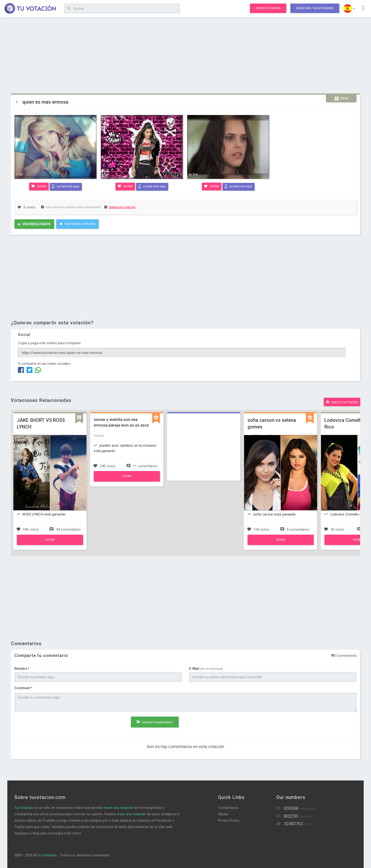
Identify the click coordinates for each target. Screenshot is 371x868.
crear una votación (131, 813)
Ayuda (223, 813)
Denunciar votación (120, 207)
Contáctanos (228, 806)
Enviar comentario (155, 719)
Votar (38, 186)
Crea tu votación (342, 401)
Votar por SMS (66, 186)
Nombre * (22, 667)
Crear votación (268, 8)
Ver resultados (34, 224)
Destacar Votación (77, 223)
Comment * (23, 687)
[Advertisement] (185, 56)
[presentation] (50, 723)
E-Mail (206, 667)
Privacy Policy (229, 819)
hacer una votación (119, 806)
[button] (349, 9)
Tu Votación (24, 806)
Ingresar (315, 8)
